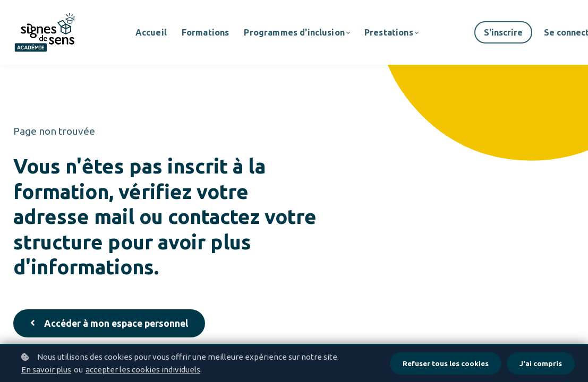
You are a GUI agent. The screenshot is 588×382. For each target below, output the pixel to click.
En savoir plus (46, 370)
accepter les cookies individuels (143, 370)
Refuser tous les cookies (445, 363)
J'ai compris (541, 363)
